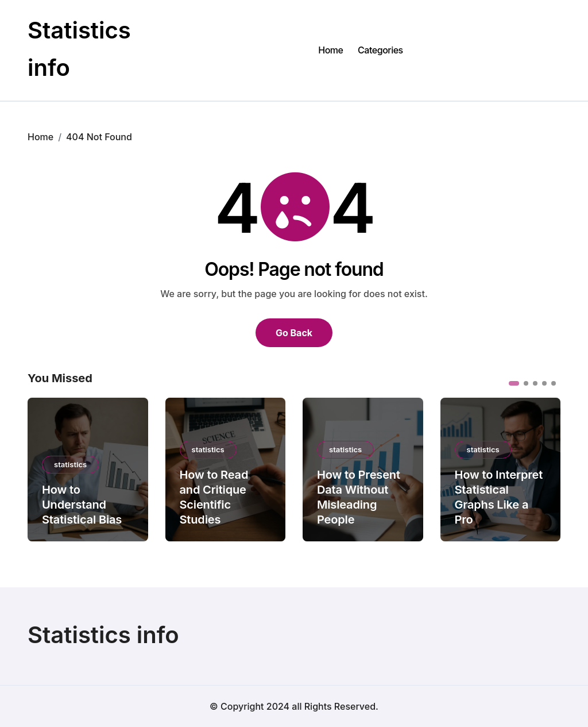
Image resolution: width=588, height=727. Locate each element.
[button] (514, 383)
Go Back (294, 333)
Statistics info (103, 635)
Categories (380, 50)
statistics (70, 464)
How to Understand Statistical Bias (82, 505)
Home (330, 50)
